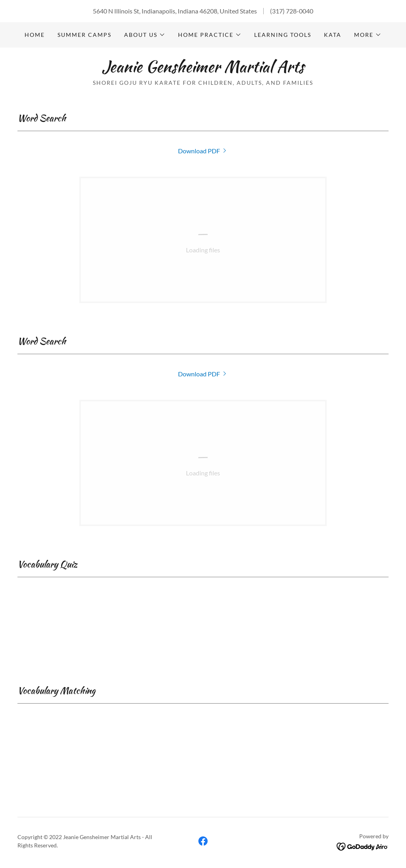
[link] (203, 70)
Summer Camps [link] (84, 35)
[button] (145, 35)
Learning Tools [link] (283, 35)
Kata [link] (333, 35)
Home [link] (35, 35)
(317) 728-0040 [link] (292, 11)
